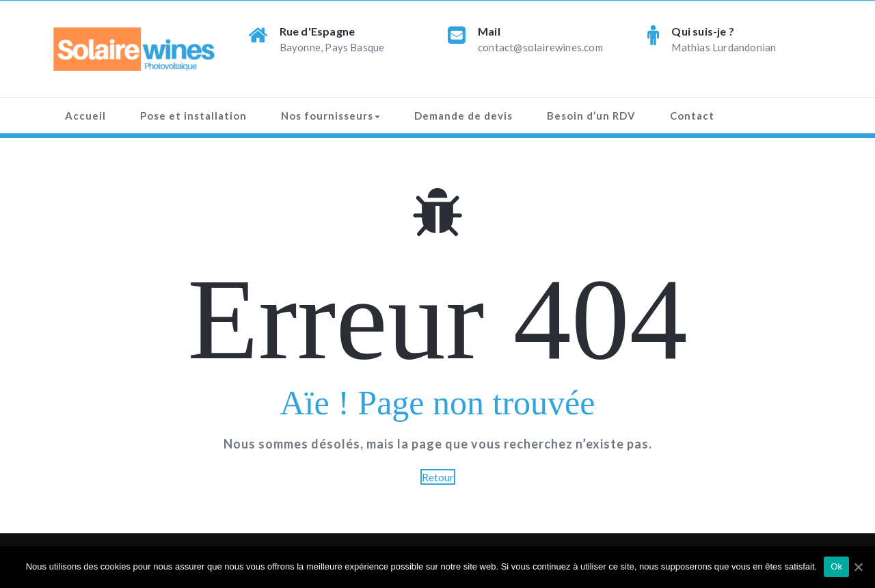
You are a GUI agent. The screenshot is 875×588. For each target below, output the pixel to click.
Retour (438, 477)
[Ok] (858, 567)
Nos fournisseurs (331, 116)
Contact (692, 116)
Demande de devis (463, 116)
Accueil (85, 116)
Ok (836, 566)
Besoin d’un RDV (591, 116)
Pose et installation (193, 116)
